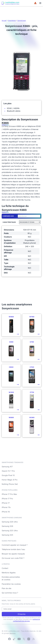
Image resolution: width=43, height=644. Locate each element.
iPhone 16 (6, 512)
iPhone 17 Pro (7, 499)
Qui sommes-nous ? (10, 593)
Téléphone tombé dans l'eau (13, 549)
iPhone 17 (6, 503)
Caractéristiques (9, 222)
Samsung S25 (7, 535)
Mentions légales (9, 573)
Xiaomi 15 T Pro (8, 471)
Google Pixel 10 (8, 475)
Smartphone (12, 21)
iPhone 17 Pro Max (9, 494)
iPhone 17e (6, 507)
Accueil (4, 21)
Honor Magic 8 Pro (10, 480)
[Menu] (40, 3)
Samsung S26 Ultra (10, 522)
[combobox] (29, 216)
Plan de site (6, 588)
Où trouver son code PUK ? (13, 558)
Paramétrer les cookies (11, 584)
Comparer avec (8, 216)
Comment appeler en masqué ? (15, 545)
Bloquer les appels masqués (13, 554)
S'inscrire (21, 614)
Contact (5, 568)
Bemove (12, 633)
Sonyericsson (22, 21)
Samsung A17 (7, 467)
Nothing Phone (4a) (10, 484)
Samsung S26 (7, 526)
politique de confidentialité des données (26, 620)
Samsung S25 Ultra (10, 531)
